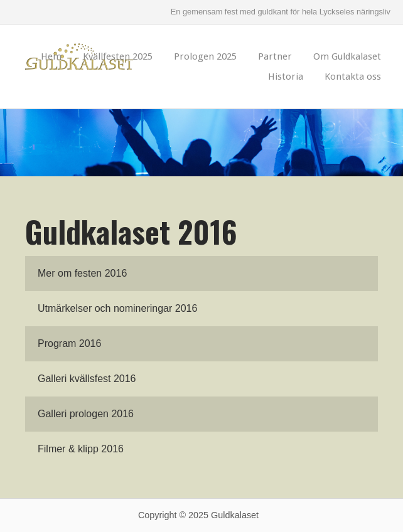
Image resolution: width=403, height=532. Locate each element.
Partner (275, 56)
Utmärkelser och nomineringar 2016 (117, 308)
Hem (51, 56)
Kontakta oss (353, 77)
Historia (286, 77)
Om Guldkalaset (347, 56)
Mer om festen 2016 (82, 273)
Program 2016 (69, 343)
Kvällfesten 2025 (118, 56)
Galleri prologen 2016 (86, 414)
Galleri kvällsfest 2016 (87, 379)
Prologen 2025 (205, 56)
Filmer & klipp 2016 (81, 449)
